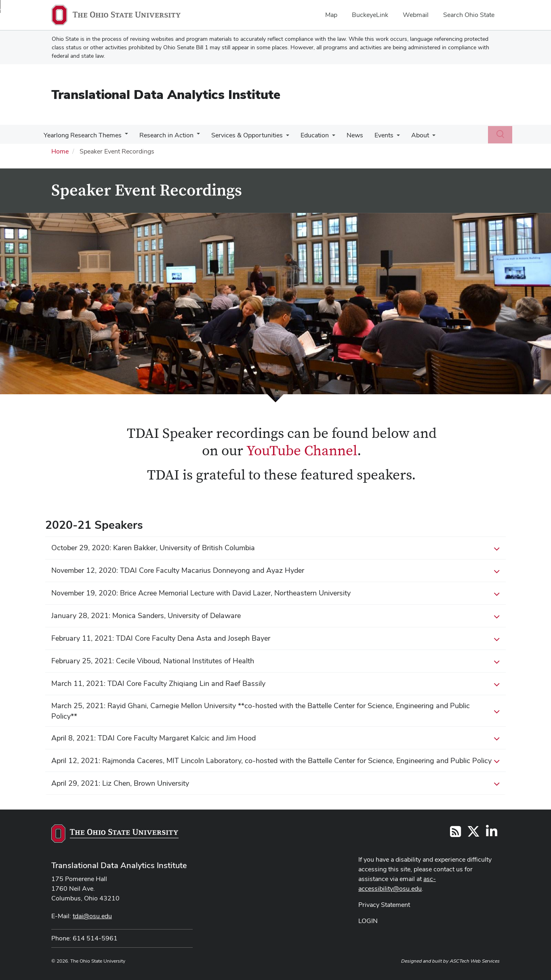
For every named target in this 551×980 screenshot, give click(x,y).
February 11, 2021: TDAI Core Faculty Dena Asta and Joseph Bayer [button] (275, 639)
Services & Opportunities (243, 135)
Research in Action (164, 135)
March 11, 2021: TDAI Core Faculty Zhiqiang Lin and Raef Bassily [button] (275, 684)
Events (375, 135)
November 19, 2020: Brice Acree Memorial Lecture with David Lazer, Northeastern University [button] (275, 593)
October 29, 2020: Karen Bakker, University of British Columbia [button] (275, 548)
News (348, 135)
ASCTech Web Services (475, 961)
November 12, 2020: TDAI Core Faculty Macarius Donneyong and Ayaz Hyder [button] (275, 571)
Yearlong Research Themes (82, 135)
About (410, 135)
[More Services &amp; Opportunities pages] (282, 137)
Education (309, 135)
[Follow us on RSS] (455, 834)
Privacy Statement (384, 905)
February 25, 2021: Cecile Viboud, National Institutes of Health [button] (275, 661)
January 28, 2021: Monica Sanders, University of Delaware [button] (275, 616)
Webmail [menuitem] (416, 15)
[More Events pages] (388, 137)
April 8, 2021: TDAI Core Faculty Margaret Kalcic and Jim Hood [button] (275, 738)
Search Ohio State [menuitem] (469, 15)
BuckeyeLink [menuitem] (370, 15)
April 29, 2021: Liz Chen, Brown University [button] (275, 784)
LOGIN (368, 921)
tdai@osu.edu (92, 916)
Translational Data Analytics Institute (166, 94)
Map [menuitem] (331, 15)
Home (60, 151)
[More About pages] (422, 137)
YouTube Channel (302, 451)
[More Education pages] (326, 137)
